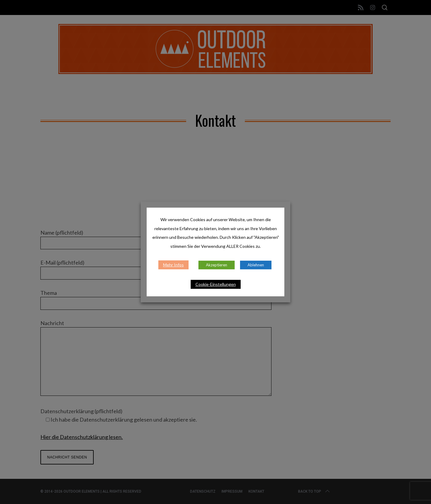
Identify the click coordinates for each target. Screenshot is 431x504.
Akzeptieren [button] (217, 265)
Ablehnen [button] (256, 265)
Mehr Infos (173, 265)
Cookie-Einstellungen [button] (216, 284)
